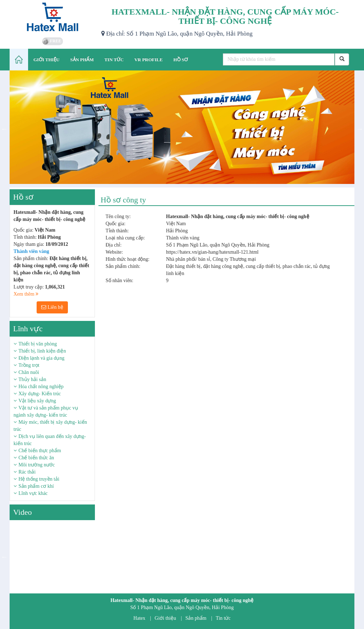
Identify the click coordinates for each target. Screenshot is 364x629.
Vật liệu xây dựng (37, 401)
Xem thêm (26, 294)
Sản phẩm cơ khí (36, 486)
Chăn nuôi (29, 372)
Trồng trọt (29, 365)
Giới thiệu (165, 618)
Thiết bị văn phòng (38, 344)
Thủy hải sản (32, 379)
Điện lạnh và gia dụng (41, 358)
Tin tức (223, 618)
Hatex (139, 618)
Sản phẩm (196, 618)
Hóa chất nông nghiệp (41, 387)
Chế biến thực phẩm (40, 451)
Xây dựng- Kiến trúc (40, 394)
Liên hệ (52, 307)
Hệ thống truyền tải (39, 479)
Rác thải (27, 472)
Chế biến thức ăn (36, 458)
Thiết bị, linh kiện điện (42, 351)
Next (360, 129)
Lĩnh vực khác (33, 493)
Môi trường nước (37, 465)
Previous (4, 129)
